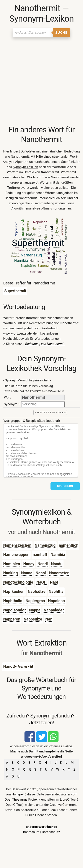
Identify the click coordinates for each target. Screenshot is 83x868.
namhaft (40, 555)
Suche (61, 33)
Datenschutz (51, 832)
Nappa (35, 610)
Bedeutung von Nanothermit (45, 344)
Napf (54, 582)
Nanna (27, 573)
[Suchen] (33, 33)
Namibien (12, 564)
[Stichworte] (41, 451)
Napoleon (56, 601)
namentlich (68, 545)
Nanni (41, 573)
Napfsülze (37, 591)
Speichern (65, 486)
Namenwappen (16, 555)
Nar (48, 619)
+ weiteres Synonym (50, 413)
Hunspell (18, 794)
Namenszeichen (17, 545)
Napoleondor (15, 610)
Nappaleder (54, 610)
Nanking (11, 573)
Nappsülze (33, 619)
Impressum (31, 832)
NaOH (41, 582)
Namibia (58, 555)
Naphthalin (13, 601)
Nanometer (59, 573)
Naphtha (56, 591)
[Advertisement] (41, 82)
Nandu (57, 564)
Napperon (12, 619)
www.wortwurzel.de (17, 333)
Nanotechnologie (18, 582)
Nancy (29, 564)
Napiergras (35, 601)
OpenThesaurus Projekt (21, 800)
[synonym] (43, 404)
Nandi (43, 564)
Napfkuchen (14, 591)
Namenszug (45, 545)
